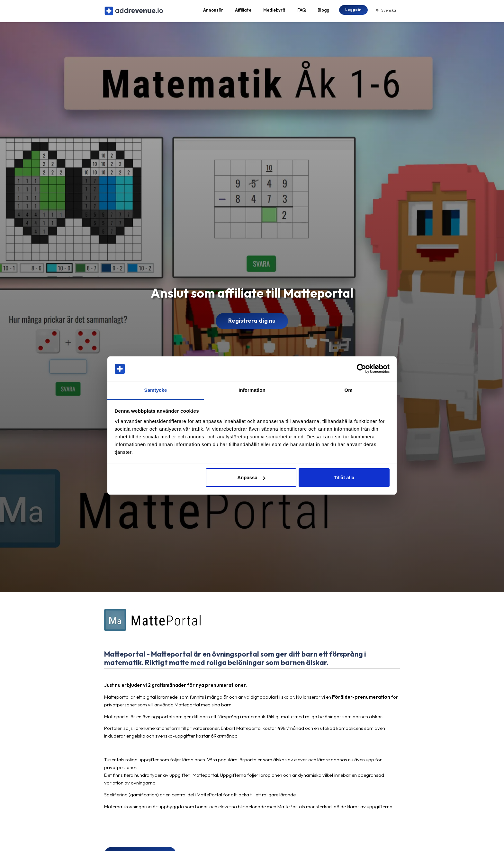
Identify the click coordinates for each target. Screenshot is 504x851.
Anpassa (251, 477)
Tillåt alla (344, 477)
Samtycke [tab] (156, 390)
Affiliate (243, 12)
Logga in (353, 11)
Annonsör (213, 12)
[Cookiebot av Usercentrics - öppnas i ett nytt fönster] (361, 369)
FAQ (301, 12)
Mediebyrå (274, 12)
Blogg (323, 12)
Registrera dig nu (252, 324)
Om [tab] (348, 390)
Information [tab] (252, 390)
